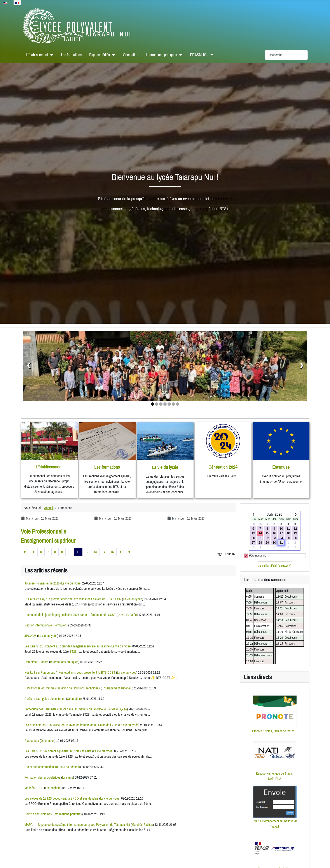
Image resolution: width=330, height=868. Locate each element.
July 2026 (275, 514)
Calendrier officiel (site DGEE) (275, 566)
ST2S (73, 651)
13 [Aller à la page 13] (95, 552)
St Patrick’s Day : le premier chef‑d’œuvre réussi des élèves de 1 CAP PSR (73, 599)
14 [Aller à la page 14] (104, 552)
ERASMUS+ (199, 55)
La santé (68, 777)
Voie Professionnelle (44, 531)
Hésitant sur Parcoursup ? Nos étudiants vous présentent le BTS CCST (70, 672)
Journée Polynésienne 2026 (42, 583)
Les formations (71, 55)
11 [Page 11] (78, 552)
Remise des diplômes (38, 814)
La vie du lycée (71, 583)
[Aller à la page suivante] (120, 552)
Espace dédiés (100, 55)
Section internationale (38, 625)
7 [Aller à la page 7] (48, 552)
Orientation (131, 55)
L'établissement (37, 55)
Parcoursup (32, 741)
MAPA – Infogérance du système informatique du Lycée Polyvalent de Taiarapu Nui (77, 825)
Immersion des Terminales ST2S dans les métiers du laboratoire (65, 709)
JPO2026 (30, 636)
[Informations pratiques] (180, 55)
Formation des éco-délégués (42, 777)
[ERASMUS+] (211, 55)
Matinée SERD (34, 788)
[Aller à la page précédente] (34, 552)
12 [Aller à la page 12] (87, 552)
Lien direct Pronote (36, 662)
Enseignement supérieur (48, 541)
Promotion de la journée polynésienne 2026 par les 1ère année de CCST (70, 615)
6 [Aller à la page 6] (41, 552)
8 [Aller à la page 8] (55, 552)
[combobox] (286, 55)
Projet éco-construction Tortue (44, 767)
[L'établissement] (51, 55)
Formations (61, 625)
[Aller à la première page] (25, 552)
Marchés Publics (142, 825)
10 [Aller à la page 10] (70, 552)
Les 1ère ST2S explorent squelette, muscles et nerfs (58, 751)
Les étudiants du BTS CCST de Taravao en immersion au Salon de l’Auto (71, 725)
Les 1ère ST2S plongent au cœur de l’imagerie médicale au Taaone (67, 646)
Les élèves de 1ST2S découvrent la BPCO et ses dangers (62, 798)
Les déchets (72, 767)
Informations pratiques (161, 55)
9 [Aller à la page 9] (62, 552)
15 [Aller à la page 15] (112, 552)
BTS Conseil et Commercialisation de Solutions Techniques (62, 688)
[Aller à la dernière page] (129, 552)
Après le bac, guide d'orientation (45, 699)
